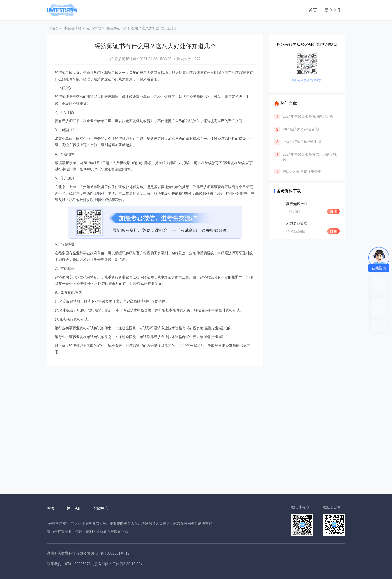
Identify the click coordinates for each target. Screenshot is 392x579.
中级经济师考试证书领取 (302, 171)
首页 (313, 10)
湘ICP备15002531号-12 (110, 553)
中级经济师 (73, 28)
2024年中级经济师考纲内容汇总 (308, 116)
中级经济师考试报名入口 (302, 129)
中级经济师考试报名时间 (302, 142)
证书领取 (94, 28)
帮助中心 (101, 508)
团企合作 (333, 10)
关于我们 (74, 508)
